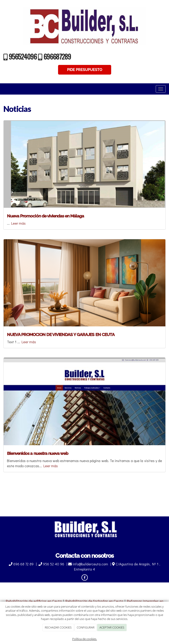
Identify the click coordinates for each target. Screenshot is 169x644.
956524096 (23, 56)
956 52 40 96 (52, 564)
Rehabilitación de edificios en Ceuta (34, 601)
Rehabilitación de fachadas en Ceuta (94, 601)
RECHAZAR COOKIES (58, 627)
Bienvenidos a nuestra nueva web (38, 453)
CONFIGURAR (86, 627)
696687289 (57, 56)
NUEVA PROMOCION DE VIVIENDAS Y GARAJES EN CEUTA (61, 334)
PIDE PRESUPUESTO (85, 70)
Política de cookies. (85, 639)
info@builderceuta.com (89, 564)
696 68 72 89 (22, 564)
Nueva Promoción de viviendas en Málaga (46, 216)
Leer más (18, 223)
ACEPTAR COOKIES (112, 627)
